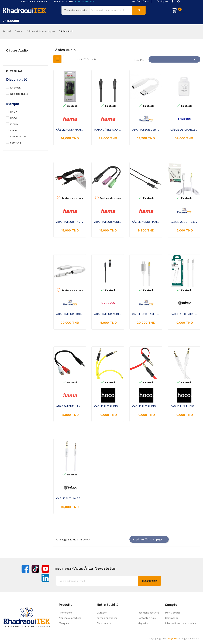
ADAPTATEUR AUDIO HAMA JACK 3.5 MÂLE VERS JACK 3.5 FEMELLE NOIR (108, 222)
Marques (64, 623)
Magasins (143, 623)
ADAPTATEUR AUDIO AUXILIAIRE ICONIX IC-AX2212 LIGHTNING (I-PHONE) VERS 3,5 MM (108, 314)
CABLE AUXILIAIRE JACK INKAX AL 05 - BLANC (70, 498)
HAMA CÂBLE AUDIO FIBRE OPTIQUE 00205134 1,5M (108, 130)
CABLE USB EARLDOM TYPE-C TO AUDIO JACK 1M (146, 314)
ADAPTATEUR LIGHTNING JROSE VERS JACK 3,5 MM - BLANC (70, 314)
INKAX (16, 130)
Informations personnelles (180, 623)
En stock (18, 88)
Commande (172, 618)
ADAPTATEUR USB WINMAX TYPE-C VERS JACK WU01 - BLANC (146, 130)
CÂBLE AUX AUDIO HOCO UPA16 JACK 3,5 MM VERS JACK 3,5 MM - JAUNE (108, 406)
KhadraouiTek (20, 137)
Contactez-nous (147, 618)
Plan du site (104, 623)
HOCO (16, 118)
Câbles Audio (17, 50)
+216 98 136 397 (84, 1)
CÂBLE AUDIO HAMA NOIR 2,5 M (70, 130)
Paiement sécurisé (148, 613)
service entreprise (107, 618)
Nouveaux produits (70, 618)
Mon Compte (173, 613)
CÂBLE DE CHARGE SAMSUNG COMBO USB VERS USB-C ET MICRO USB (184, 130)
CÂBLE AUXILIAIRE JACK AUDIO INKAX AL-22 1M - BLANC (184, 314)
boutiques (162, 1)
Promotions (66, 613)
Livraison (102, 613)
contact (147, 1)
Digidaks (173, 638)
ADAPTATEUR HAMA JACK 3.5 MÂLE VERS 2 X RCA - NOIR (70, 222)
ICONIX (16, 124)
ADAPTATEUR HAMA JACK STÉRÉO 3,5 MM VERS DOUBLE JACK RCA (70, 406)
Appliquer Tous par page (149, 539)
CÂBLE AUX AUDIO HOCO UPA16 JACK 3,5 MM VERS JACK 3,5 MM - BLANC (184, 406)
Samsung (17, 143)
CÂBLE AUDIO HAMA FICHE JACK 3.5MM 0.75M (146, 222)
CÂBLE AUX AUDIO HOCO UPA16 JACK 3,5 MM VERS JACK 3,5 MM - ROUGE (146, 406)
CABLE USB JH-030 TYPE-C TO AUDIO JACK (184, 222)
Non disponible (21, 94)
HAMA (16, 112)
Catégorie (11, 21)
